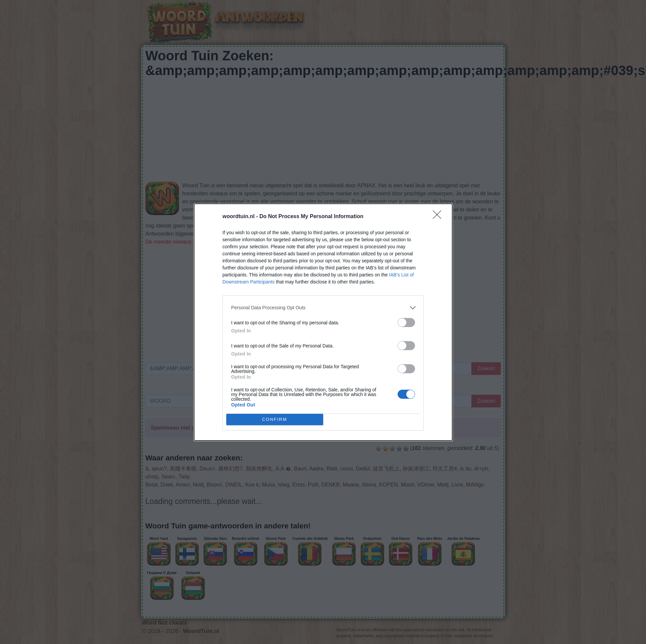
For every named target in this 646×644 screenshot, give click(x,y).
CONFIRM (275, 419)
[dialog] (323, 322)
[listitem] (323, 308)
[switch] (406, 323)
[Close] (439, 217)
